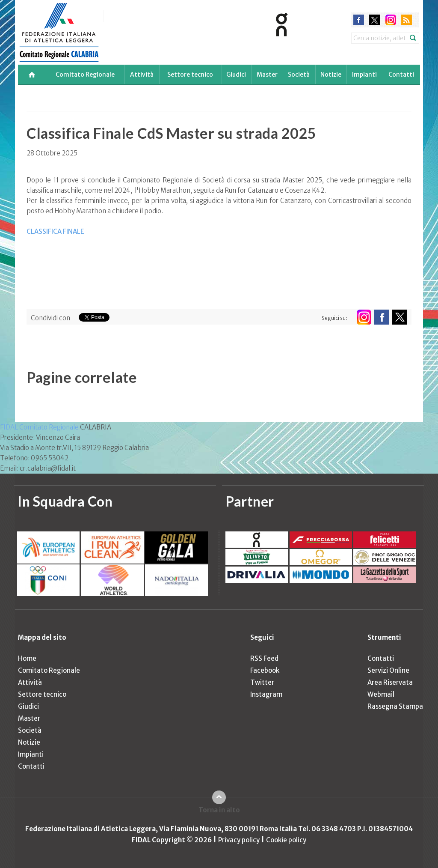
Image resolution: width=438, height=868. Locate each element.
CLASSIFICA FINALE (55, 231)
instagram (391, 20)
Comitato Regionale (85, 75)
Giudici (236, 75)
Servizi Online (388, 670)
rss (407, 20)
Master (267, 75)
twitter (374, 20)
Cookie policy (286, 840)
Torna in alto (219, 810)
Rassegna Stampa (395, 706)
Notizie (331, 75)
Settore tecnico (190, 75)
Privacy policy (239, 840)
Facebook (265, 670)
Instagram (266, 694)
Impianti (364, 75)
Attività (142, 75)
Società (299, 75)
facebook (359, 20)
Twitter (262, 682)
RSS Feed (264, 658)
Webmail (381, 694)
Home (27, 658)
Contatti (401, 75)
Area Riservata (390, 682)
